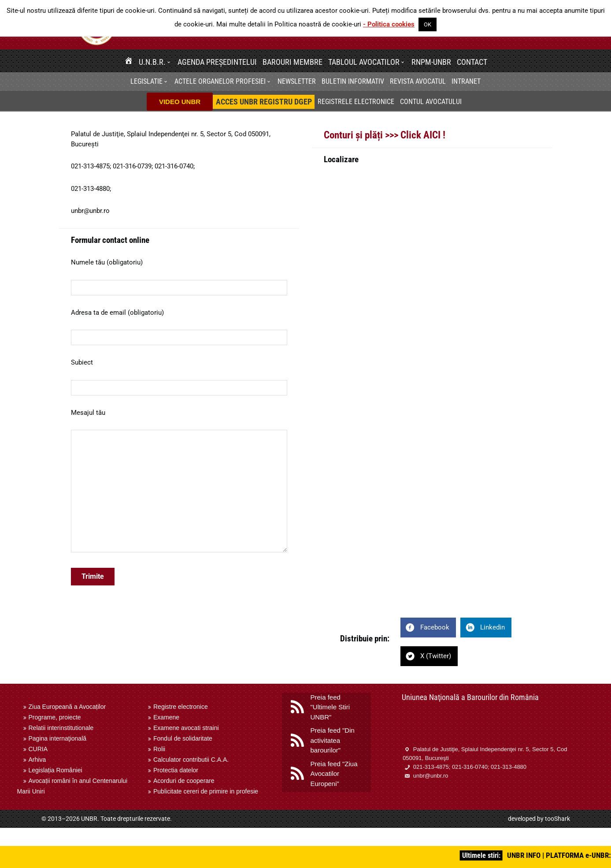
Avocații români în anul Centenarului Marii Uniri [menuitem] (72, 786)
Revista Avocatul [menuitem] (418, 81)
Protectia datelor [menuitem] (176, 770)
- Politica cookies (389, 24)
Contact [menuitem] (472, 62)
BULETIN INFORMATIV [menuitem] (353, 81)
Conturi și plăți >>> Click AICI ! (385, 135)
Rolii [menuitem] (159, 749)
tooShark (557, 819)
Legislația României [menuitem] (56, 770)
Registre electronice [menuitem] (181, 707)
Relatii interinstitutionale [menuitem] (61, 728)
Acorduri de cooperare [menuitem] (184, 781)
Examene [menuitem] (166, 717)
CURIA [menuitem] (38, 749)
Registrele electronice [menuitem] (356, 102)
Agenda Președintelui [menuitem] (217, 62)
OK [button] (428, 24)
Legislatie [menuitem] (146, 81)
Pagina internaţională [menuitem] (58, 738)
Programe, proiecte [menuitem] (55, 717)
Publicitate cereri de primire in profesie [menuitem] (206, 791)
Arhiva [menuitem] (37, 760)
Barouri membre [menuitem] (293, 62)
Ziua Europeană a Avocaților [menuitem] (67, 707)
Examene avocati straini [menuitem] (186, 728)
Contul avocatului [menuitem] (431, 102)
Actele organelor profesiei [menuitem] (220, 81)
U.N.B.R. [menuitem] (152, 62)
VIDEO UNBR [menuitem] (180, 102)
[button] (170, 62)
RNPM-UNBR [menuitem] (431, 62)
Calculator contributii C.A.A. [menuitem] (191, 760)
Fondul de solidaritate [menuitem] (183, 738)
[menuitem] (129, 62)
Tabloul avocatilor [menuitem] (364, 62)
